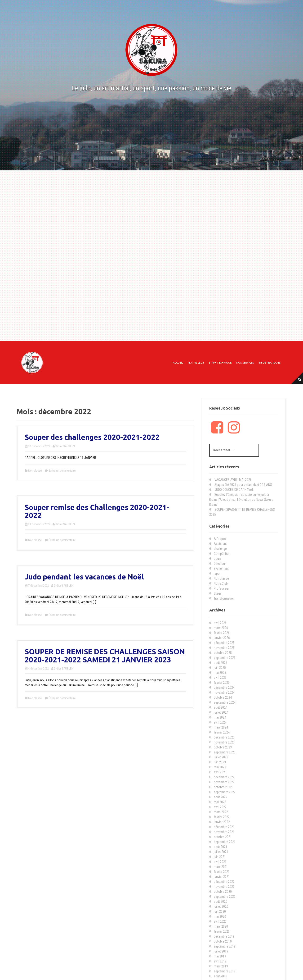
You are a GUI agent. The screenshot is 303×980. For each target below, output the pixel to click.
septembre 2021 (225, 842)
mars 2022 (221, 812)
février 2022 (222, 817)
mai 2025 (220, 673)
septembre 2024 (225, 702)
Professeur (221, 588)
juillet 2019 (221, 951)
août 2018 (221, 976)
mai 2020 (220, 916)
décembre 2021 (224, 827)
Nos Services (245, 363)
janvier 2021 (222, 877)
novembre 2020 (224, 887)
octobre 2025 (223, 653)
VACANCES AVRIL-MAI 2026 (233, 480)
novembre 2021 (224, 832)
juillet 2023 (221, 757)
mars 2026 (221, 628)
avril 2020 (220, 921)
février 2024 (222, 732)
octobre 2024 (223, 697)
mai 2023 (220, 767)
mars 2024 (221, 727)
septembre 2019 (225, 946)
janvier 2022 (222, 822)
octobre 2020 (223, 892)
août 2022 (221, 797)
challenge (220, 549)
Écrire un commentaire (62, 471)
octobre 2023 (223, 747)
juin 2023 (220, 762)
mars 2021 (221, 867)
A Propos (220, 539)
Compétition (222, 554)
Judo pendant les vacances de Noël (84, 577)
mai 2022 (220, 802)
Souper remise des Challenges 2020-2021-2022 (97, 511)
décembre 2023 (224, 737)
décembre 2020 (224, 882)
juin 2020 (220, 912)
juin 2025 (220, 668)
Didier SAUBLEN (65, 446)
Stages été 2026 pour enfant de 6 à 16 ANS (243, 485)
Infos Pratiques (270, 363)
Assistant (220, 544)
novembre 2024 (224, 693)
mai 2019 (220, 956)
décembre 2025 (224, 643)
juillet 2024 (221, 712)
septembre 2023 (225, 752)
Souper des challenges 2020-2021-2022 (92, 437)
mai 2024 (220, 717)
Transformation (224, 598)
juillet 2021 (221, 852)
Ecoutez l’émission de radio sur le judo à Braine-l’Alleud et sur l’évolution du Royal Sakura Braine (241, 500)
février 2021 (222, 872)
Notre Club (196, 363)
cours (218, 559)
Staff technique (220, 363)
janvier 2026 (222, 638)
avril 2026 (220, 623)
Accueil (178, 363)
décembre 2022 (224, 777)
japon (218, 574)
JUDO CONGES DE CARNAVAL (234, 490)
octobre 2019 (223, 941)
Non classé (35, 471)
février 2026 (222, 633)
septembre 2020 (225, 897)
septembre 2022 (225, 792)
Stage (218, 593)
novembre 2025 (224, 648)
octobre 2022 (223, 787)
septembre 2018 (225, 971)
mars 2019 (221, 966)
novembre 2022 (224, 782)
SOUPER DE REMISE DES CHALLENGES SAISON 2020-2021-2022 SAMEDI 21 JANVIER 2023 (105, 656)
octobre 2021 (223, 837)
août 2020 (221, 902)
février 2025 (222, 683)
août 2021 (221, 847)
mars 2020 (221, 926)
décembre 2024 (224, 688)
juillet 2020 (221, 907)
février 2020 (222, 931)
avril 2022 (220, 807)
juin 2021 (220, 857)
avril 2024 (220, 722)
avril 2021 (220, 862)
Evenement (221, 569)
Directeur (220, 564)
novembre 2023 (224, 742)
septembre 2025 (225, 658)
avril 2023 (220, 772)
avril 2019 (220, 961)
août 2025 (221, 663)
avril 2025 (220, 678)
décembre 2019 (224, 936)
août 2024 (221, 707)
